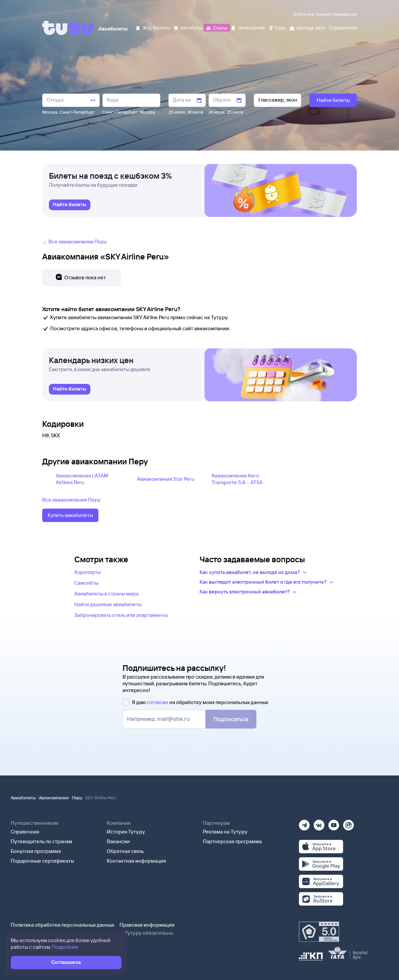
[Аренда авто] (307, 27)
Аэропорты (88, 572)
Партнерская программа (232, 841)
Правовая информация (147, 925)
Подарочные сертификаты (42, 861)
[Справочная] (343, 27)
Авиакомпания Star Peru (166, 479)
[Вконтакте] (319, 823)
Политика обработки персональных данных (62, 925)
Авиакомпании (54, 798)
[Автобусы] (188, 27)
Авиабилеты (23, 798)
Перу (77, 798)
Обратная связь (125, 851)
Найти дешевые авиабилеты (108, 604)
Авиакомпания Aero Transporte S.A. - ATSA (237, 479)
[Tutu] (68, 28)
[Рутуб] (348, 823)
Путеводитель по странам (42, 841)
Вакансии (118, 841)
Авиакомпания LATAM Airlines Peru (82, 479)
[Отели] (217, 27)
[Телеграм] (304, 823)
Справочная (25, 832)
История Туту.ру (126, 832)
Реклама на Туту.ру (225, 832)
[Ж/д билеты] (152, 27)
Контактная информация (136, 861)
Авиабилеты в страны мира (106, 594)
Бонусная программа (36, 851)
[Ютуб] (334, 823)
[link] (70, 205)
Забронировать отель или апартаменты (121, 615)
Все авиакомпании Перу (71, 500)
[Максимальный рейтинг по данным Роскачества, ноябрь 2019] (319, 932)
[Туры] (277, 27)
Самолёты (86, 583)
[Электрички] (248, 27)
